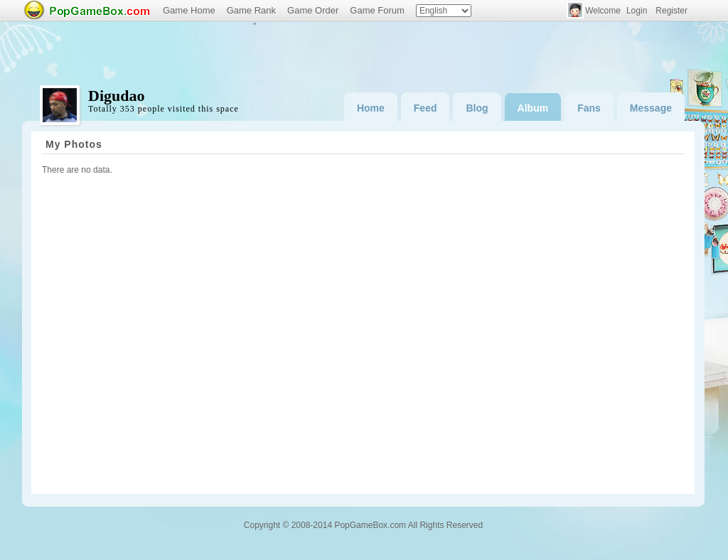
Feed (425, 108)
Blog (477, 108)
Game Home (189, 10)
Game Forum (377, 10)
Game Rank (251, 10)
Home (371, 108)
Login (637, 11)
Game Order (313, 10)
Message (651, 108)
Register (671, 11)
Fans (589, 108)
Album (533, 108)
